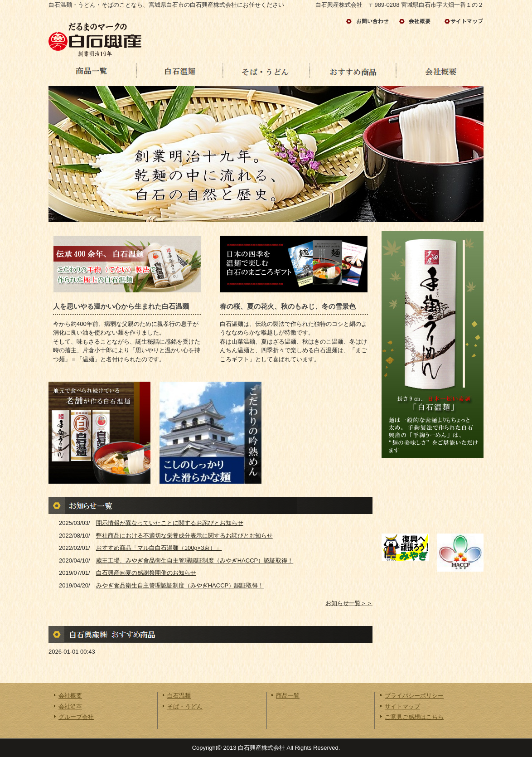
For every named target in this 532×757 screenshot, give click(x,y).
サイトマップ (463, 21)
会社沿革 (70, 706)
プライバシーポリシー (414, 696)
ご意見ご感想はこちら (414, 717)
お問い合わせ (370, 21)
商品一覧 (288, 696)
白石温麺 (179, 73)
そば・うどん (185, 706)
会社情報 (419, 21)
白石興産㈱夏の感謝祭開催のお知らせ (146, 573)
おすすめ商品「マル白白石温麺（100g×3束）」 (159, 548)
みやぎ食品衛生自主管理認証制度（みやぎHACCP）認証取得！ (180, 585)
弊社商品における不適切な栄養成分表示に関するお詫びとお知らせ (184, 536)
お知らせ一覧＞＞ (349, 603)
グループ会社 (76, 717)
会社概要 (440, 73)
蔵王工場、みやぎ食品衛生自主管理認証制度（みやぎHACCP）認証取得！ (195, 560)
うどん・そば (266, 73)
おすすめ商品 (353, 73)
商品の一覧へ (92, 73)
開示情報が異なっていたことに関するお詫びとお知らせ (170, 523)
